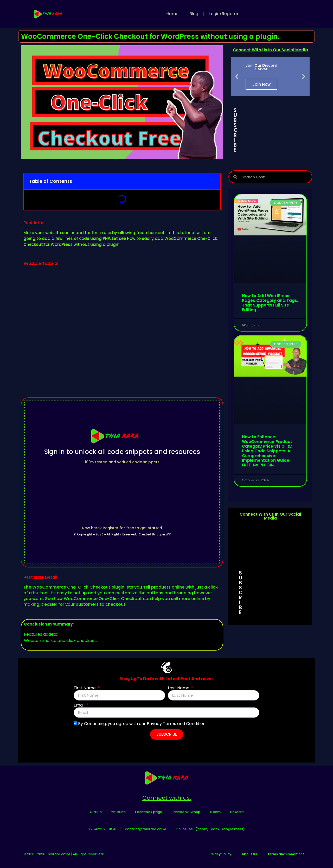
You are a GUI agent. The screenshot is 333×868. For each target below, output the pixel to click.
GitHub (96, 812)
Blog (194, 14)
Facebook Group (186, 812)
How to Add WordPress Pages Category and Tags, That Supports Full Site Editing (270, 303)
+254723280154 (102, 829)
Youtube (118, 812)
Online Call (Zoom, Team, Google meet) (210, 829)
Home (172, 14)
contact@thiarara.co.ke (146, 829)
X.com (215, 812)
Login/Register (224, 14)
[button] (237, 77)
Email (80, 705)
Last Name (179, 688)
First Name (85, 688)
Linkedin (237, 812)
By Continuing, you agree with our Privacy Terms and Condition (142, 723)
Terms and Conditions (286, 854)
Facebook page (149, 812)
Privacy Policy (220, 854)
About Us (249, 854)
